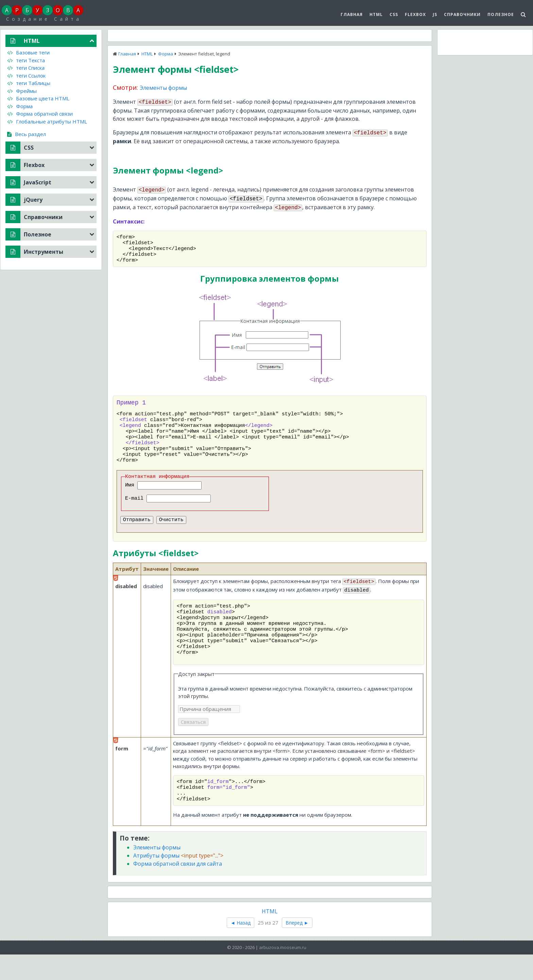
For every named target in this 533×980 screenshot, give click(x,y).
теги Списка (26, 68)
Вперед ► (297, 948)
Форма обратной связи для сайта (178, 889)
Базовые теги (28, 52)
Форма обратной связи (40, 114)
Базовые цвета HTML (38, 98)
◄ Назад (240, 948)
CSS (394, 14)
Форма (166, 54)
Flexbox (415, 14)
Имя (131, 498)
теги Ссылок (26, 76)
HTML (376, 14)
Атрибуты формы (178, 881)
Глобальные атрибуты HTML (47, 121)
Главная (352, 14)
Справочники (462, 14)
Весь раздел (27, 134)
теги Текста (26, 60)
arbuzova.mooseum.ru (283, 973)
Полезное (501, 14)
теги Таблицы (29, 83)
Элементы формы (163, 88)
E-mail (136, 512)
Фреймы (22, 91)
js (435, 14)
